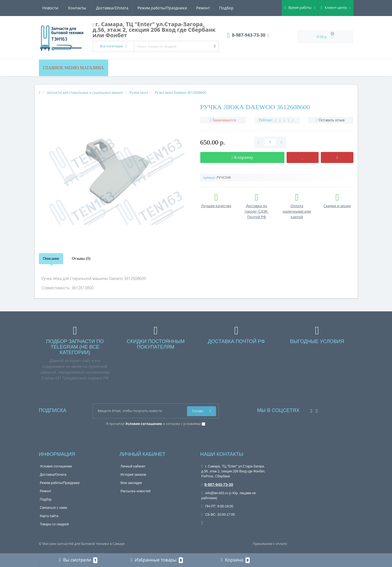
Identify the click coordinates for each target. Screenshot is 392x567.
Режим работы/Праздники (110, 8)
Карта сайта (49, 516)
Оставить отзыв (332, 120)
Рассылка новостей (135, 491)
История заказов (133, 475)
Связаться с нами (54, 508)
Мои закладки (131, 483)
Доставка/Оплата (59, 8)
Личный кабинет (133, 466)
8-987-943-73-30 (217, 485)
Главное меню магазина (74, 68)
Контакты (227, 8)
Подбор (175, 8)
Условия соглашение (56, 466)
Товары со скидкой (54, 524)
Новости (200, 8)
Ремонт (151, 8)
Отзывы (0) (81, 259)
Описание (51, 259)
